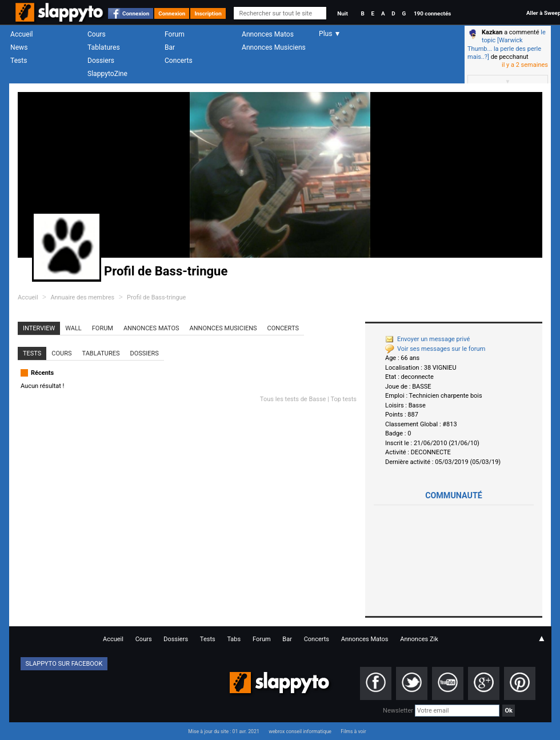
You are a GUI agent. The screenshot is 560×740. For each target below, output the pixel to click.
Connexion (136, 13)
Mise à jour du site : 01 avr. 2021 (223, 731)
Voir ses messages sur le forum (435, 349)
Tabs (234, 639)
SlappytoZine (107, 74)
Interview (39, 328)
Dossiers (101, 61)
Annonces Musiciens (274, 47)
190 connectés (432, 13)
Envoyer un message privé (427, 339)
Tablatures (104, 47)
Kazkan (492, 32)
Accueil (22, 34)
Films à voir (353, 731)
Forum (175, 34)
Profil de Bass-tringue (156, 297)
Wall (73, 328)
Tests (19, 61)
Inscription (208, 13)
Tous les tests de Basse (293, 399)
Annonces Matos (268, 34)
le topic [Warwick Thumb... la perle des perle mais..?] (507, 45)
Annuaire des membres (82, 297)
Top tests (343, 399)
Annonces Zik (419, 639)
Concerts (179, 61)
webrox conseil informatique (300, 731)
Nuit (342, 13)
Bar (170, 47)
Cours (97, 34)
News (19, 47)
